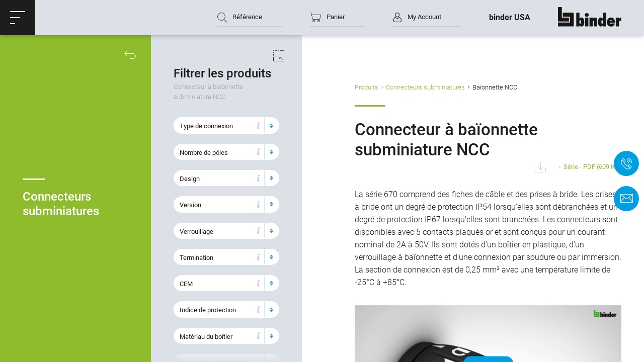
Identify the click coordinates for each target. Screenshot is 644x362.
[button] (18, 18)
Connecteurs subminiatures (425, 87)
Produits (367, 87)
